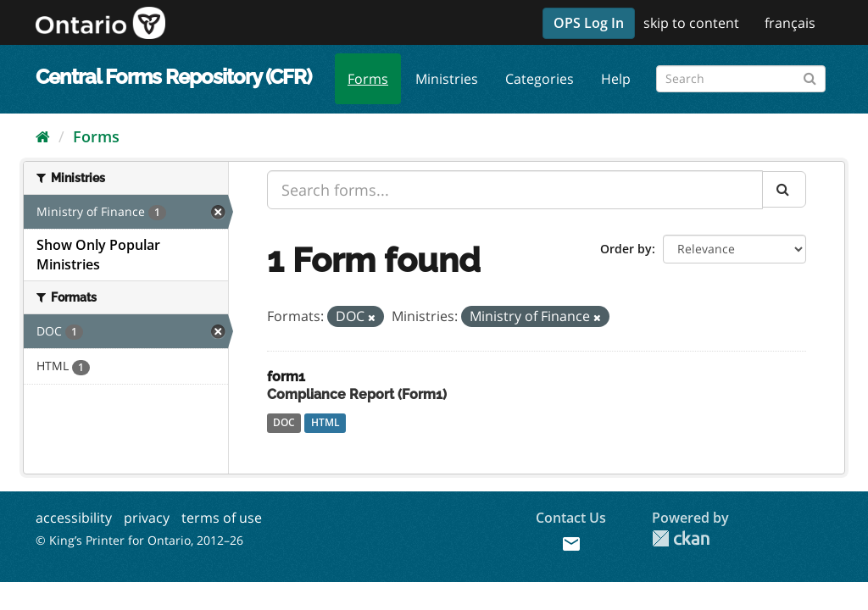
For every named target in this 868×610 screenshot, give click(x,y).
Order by (626, 249)
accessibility (74, 518)
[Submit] (810, 76)
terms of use (222, 518)
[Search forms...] (515, 190)
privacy (147, 518)
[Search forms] (741, 79)
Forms (368, 79)
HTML (325, 422)
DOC (284, 422)
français (790, 23)
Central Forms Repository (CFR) (173, 77)
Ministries (447, 79)
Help (616, 79)
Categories (540, 79)
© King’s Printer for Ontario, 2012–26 (139, 540)
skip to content (691, 23)
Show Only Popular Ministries (98, 255)
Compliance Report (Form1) (357, 394)
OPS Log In (589, 23)
